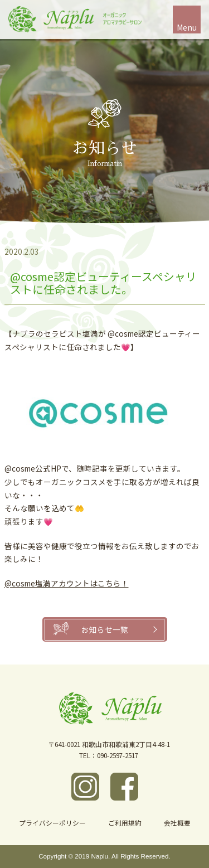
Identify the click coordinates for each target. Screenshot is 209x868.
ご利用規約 (125, 823)
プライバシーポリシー (52, 823)
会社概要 (177, 823)
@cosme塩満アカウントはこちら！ (67, 583)
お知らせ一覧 (105, 629)
